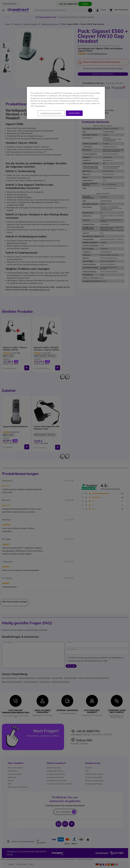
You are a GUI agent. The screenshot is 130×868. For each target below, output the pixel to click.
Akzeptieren (74, 113)
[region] (66, 103)
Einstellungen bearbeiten (51, 113)
